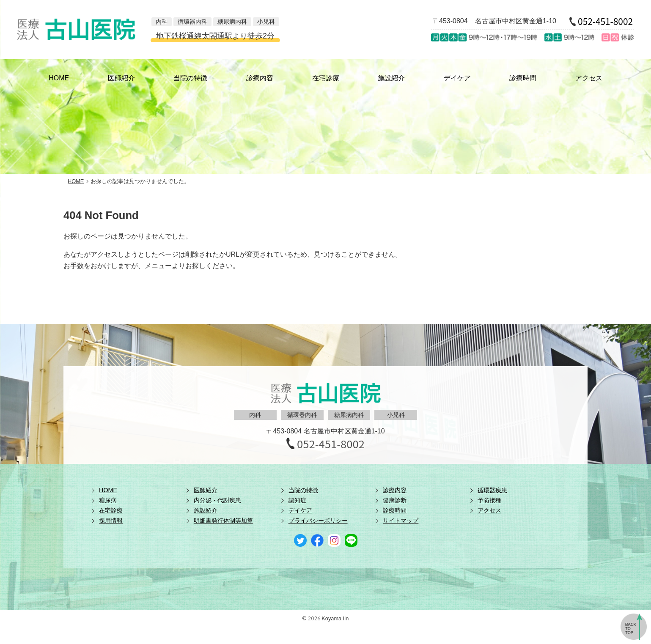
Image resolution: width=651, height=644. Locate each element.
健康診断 (395, 500)
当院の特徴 (190, 78)
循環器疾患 (492, 490)
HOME (59, 78)
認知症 (297, 500)
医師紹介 (121, 78)
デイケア (457, 78)
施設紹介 (391, 78)
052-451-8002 (605, 21)
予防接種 (489, 500)
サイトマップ (401, 521)
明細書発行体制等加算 (223, 521)
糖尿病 (108, 500)
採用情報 (111, 521)
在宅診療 (326, 78)
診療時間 (523, 78)
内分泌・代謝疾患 (217, 500)
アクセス (589, 78)
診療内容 (260, 78)
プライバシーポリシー (318, 521)
